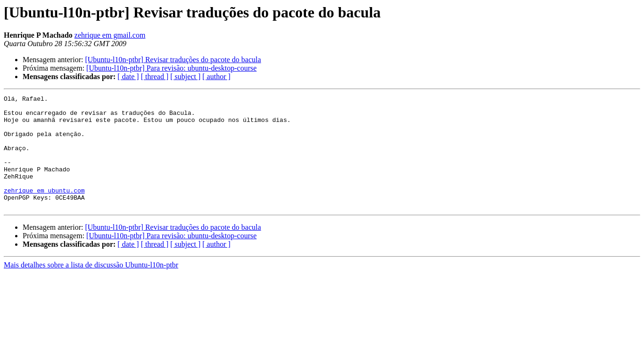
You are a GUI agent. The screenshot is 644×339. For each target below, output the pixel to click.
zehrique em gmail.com (110, 35)
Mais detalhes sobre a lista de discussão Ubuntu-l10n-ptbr (91, 287)
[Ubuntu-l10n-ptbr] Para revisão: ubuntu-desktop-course (171, 68)
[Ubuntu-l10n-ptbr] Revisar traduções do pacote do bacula (173, 60)
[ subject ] (185, 77)
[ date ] (128, 77)
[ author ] (216, 77)
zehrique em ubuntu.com (44, 210)
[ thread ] (155, 77)
